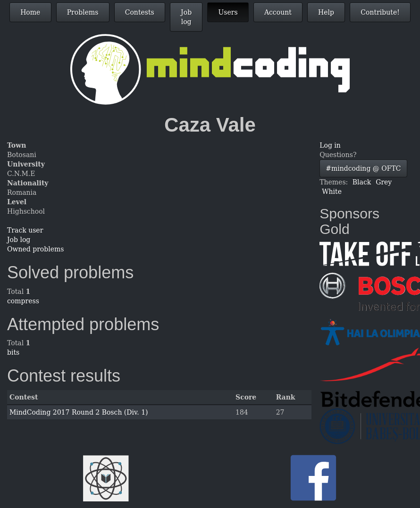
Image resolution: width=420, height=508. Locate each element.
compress (23, 301)
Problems (83, 12)
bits (13, 352)
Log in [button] (330, 145)
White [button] (332, 192)
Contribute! (380, 12)
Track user (25, 230)
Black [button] (362, 182)
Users (228, 12)
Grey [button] (384, 182)
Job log (186, 17)
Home (30, 12)
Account (278, 12)
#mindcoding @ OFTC (363, 168)
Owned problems (35, 249)
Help (326, 12)
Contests (140, 12)
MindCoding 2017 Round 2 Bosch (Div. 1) (79, 412)
